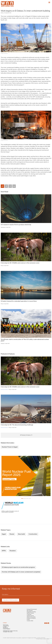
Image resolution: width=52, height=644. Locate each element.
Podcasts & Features (4, 390)
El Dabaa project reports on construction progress (18, 567)
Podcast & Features (31, 618)
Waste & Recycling (31, 617)
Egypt (4, 534)
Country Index (30, 621)
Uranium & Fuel (30, 616)
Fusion (28, 620)
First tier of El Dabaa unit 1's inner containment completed (21, 572)
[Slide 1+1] (25, 498)
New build (21, 534)
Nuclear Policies (30, 613)
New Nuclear (30, 611)
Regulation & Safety (31, 612)
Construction (33, 534)
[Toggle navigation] (49, 2)
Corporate (29, 614)
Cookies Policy (46, 639)
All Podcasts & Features (25, 435)
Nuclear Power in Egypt (10, 447)
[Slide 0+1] (22, 498)
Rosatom (13, 551)
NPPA (4, 551)
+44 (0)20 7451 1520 (8, 632)
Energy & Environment (32, 609)
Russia (12, 534)
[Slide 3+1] (30, 498)
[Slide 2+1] (27, 498)
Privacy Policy (39, 639)
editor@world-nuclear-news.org (10, 631)
